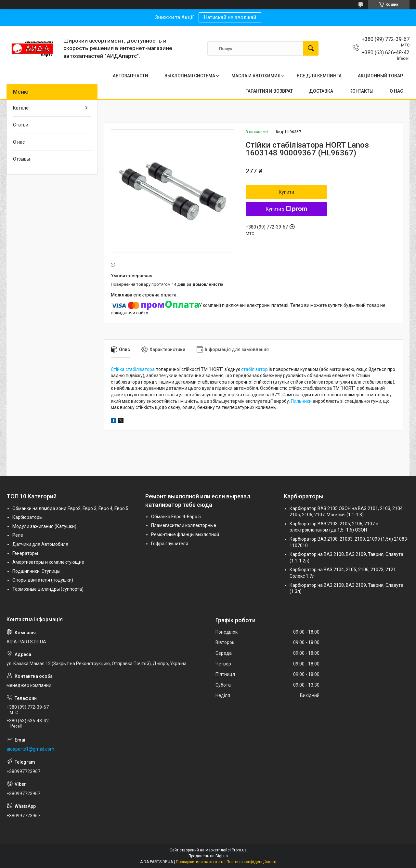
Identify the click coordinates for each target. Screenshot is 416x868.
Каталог (22, 108)
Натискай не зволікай (230, 17)
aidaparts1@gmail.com (30, 749)
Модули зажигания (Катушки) (44, 526)
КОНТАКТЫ (361, 91)
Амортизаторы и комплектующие (48, 562)
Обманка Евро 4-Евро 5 (176, 517)
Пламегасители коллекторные (184, 525)
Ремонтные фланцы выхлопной (185, 534)
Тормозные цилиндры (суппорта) (48, 589)
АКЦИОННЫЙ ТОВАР (380, 76)
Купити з (286, 209)
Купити (286, 192)
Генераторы (25, 553)
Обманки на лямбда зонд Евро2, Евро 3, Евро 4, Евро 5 (70, 508)
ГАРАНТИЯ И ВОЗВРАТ (269, 91)
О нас (19, 142)
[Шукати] (311, 48)
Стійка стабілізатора (133, 369)
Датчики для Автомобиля (40, 544)
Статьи (21, 125)
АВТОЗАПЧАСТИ (130, 76)
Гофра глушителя (170, 544)
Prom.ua (239, 850)
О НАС (396, 91)
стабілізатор (254, 369)
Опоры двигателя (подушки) (43, 580)
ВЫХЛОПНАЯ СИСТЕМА (190, 76)
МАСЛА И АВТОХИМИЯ (256, 76)
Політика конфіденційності (251, 862)
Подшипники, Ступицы (36, 571)
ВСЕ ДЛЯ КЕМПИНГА (319, 76)
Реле (18, 535)
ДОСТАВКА (321, 91)
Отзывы (21, 159)
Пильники (301, 401)
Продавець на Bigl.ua (208, 856)
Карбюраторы (27, 517)
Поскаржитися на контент (200, 862)
